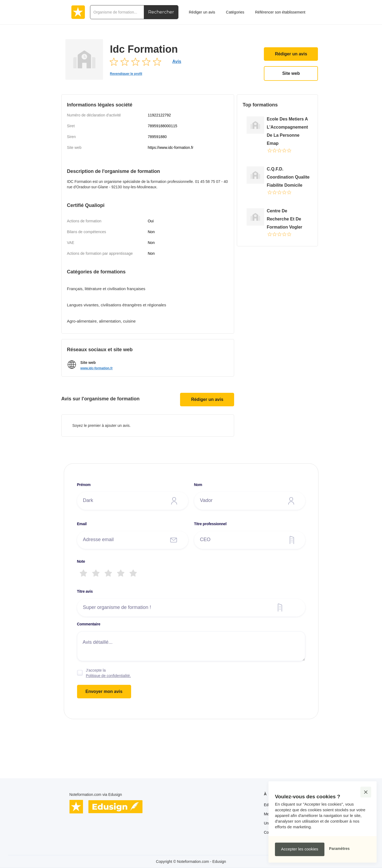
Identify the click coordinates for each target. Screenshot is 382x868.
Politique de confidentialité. (109, 676)
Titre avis (85, 591)
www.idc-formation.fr (97, 368)
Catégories (235, 12)
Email (82, 524)
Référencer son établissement (280, 12)
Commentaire (89, 624)
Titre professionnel (210, 524)
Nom (198, 485)
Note (81, 561)
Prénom (84, 485)
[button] (366, 792)
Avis (177, 61)
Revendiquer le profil (126, 74)
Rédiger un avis (291, 54)
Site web (291, 73)
